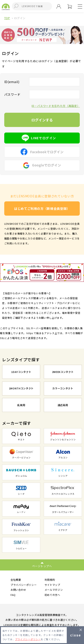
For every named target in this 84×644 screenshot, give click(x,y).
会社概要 (16, 580)
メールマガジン (54, 590)
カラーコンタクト (63, 388)
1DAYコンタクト (21, 372)
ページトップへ (42, 566)
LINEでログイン (42, 138)
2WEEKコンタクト (63, 372)
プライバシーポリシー (24, 585)
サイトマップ (52, 585)
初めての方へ (52, 595)
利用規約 (50, 580)
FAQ (13, 595)
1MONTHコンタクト (21, 388)
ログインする (42, 120)
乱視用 (21, 405)
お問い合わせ (18, 590)
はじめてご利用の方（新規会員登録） (42, 209)
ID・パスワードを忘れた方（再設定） (56, 106)
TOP (7, 18)
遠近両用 (63, 405)
